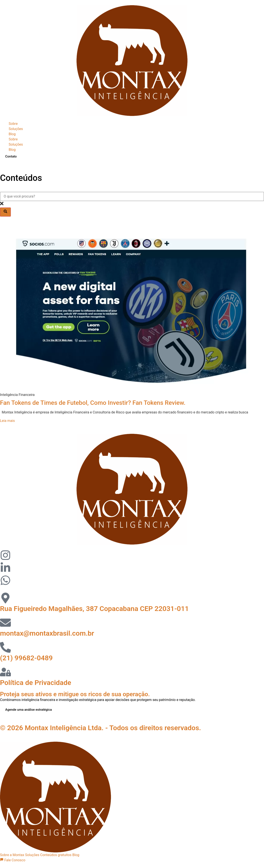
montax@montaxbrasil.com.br (47, 633)
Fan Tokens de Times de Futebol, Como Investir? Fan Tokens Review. (93, 403)
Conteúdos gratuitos (56, 855)
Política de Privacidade (36, 683)
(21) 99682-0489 (26, 658)
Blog (12, 134)
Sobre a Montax (12, 855)
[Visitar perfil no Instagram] (5, 556)
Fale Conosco (13, 860)
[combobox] (132, 196)
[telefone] (5, 648)
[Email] (5, 624)
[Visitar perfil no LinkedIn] (5, 569)
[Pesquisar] (5, 212)
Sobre (13, 124)
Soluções (16, 129)
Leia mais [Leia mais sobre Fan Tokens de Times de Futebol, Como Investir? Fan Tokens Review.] (7, 421)
